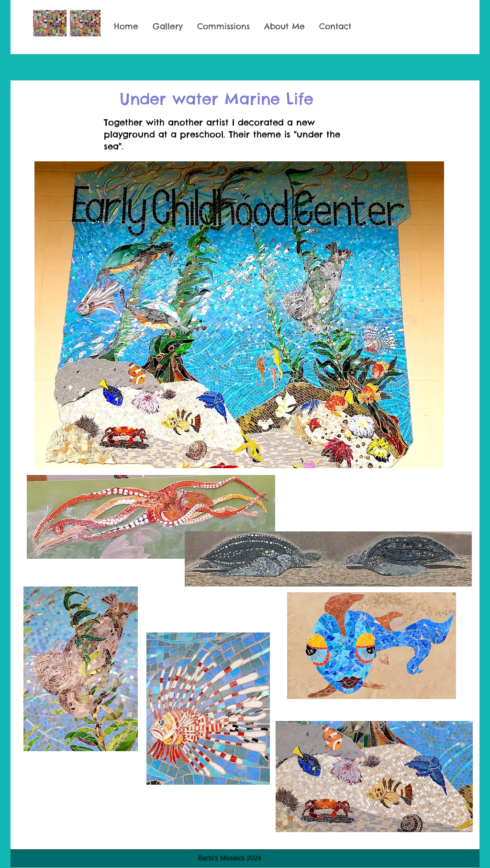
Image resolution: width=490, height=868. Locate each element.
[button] (168, 27)
